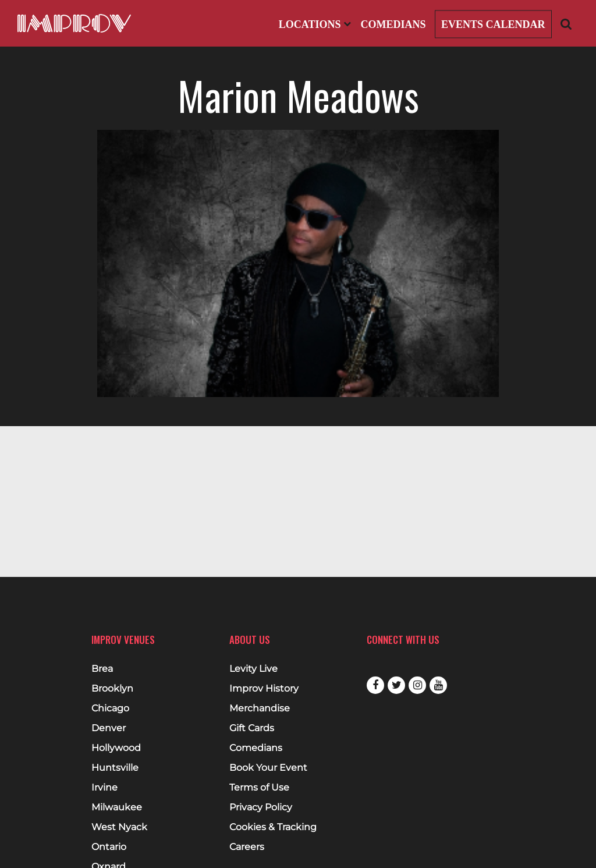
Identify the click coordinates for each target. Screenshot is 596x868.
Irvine (104, 788)
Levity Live (253, 669)
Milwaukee (117, 807)
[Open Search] (566, 24)
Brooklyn (112, 689)
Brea (102, 669)
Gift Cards (252, 728)
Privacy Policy (261, 807)
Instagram (417, 685)
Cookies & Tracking (273, 827)
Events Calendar (493, 24)
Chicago (110, 708)
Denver (109, 728)
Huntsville (115, 768)
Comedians (393, 24)
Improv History (264, 689)
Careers (247, 847)
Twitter (396, 685)
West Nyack (119, 827)
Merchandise (260, 708)
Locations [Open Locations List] (315, 24)
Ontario (109, 847)
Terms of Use (259, 788)
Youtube (438, 685)
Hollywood (116, 748)
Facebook (375, 685)
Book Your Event (268, 768)
